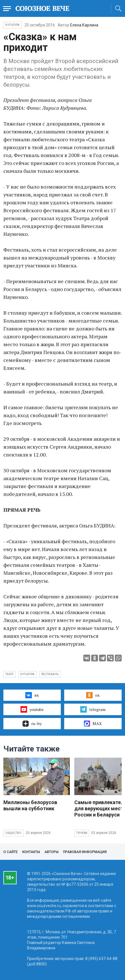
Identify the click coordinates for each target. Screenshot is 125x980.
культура (27, 674)
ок (93, 695)
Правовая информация (85, 852)
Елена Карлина (84, 25)
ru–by (32, 724)
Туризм (82, 833)
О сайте (11, 852)
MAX (93, 724)
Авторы (52, 852)
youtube (32, 709)
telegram (93, 709)
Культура (13, 25)
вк (32, 695)
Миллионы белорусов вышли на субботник (30, 805)
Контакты (31, 852)
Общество (14, 833)
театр (9, 674)
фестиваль (50, 674)
